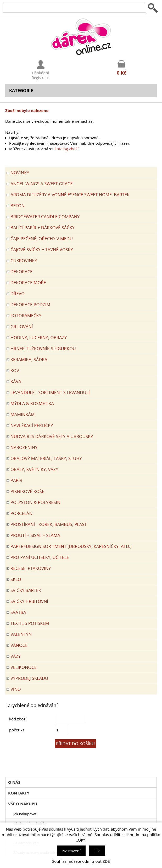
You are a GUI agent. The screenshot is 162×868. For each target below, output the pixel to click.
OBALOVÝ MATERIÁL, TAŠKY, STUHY (46, 458)
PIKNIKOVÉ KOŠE (27, 491)
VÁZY (16, 656)
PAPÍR (16, 480)
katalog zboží (67, 149)
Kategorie (21, 90)
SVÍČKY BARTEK (26, 590)
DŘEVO (18, 293)
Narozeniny (24, 447)
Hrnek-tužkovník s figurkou (43, 348)
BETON (18, 206)
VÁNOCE (19, 645)
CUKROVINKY (24, 261)
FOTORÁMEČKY (26, 315)
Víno (16, 689)
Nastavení (71, 851)
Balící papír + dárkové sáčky (43, 228)
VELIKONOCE (24, 667)
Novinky (20, 173)
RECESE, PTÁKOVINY (31, 568)
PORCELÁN (21, 513)
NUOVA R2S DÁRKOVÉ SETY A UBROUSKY (52, 436)
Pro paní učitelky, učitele (40, 557)
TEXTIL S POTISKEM (30, 623)
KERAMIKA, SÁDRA (29, 359)
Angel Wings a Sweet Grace (41, 184)
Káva (16, 381)
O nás (14, 782)
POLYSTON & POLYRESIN (35, 502)
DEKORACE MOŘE (28, 282)
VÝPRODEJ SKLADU (29, 678)
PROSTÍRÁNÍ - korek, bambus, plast (49, 524)
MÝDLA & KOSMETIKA (32, 403)
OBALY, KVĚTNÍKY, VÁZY (34, 469)
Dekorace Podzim (30, 304)
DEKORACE (21, 271)
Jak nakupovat (25, 814)
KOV (15, 370)
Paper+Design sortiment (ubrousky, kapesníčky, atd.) (71, 546)
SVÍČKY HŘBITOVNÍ (29, 601)
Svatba (18, 612)
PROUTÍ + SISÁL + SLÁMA (35, 535)
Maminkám (23, 414)
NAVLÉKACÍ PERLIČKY (32, 425)
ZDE (106, 861)
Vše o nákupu (23, 804)
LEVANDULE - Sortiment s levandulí (50, 392)
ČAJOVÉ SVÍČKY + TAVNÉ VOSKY (42, 250)
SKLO (16, 579)
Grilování (22, 326)
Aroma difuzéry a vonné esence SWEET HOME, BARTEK (70, 195)
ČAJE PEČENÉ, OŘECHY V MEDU (42, 239)
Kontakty (19, 793)
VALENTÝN (21, 634)
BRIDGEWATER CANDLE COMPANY (45, 217)
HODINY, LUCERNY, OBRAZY (39, 337)
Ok (97, 851)
